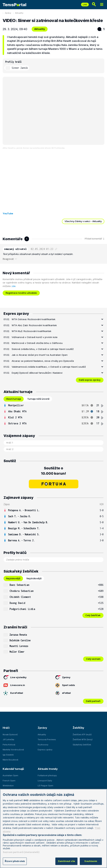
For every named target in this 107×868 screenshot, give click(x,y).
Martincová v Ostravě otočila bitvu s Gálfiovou (37, 343)
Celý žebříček (93, 615)
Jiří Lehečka (8, 739)
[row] (53, 405)
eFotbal (63, 693)
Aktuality (19, 13)
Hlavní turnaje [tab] (14, 399)
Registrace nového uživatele (21, 293)
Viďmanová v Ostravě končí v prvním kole (35, 337)
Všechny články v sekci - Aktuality (83, 221)
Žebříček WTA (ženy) (83, 739)
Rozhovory (43, 745)
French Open (9, 781)
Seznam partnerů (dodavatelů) (21, 852)
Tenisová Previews (47, 739)
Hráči (6, 728)
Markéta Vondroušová (13, 750)
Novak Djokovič (10, 735)
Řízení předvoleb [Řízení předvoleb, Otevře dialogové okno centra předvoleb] (15, 861)
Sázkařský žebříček (82, 745)
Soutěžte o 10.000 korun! (53, 471)
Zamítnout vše (66, 861)
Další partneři (93, 701)
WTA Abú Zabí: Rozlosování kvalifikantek (34, 325)
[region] (53, 828)
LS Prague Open (45, 786)
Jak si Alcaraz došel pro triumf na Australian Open (40, 355)
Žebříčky (78, 728)
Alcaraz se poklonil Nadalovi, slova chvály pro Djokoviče (43, 361)
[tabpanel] (53, 414)
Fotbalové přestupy (47, 775)
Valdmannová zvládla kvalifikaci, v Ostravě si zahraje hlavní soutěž (49, 367)
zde (14, 286)
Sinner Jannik (20, 68)
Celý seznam (93, 659)
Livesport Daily (45, 781)
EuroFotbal (13, 693)
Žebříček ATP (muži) (82, 735)
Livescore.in (14, 685)
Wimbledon (8, 786)
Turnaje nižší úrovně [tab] (38, 399)
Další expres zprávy (90, 380)
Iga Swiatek (8, 755)
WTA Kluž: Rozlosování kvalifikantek (31, 331)
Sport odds (65, 685)
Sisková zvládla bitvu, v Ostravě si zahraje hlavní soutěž (43, 349)
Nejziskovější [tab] (13, 578)
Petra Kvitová (9, 745)
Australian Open (10, 775)
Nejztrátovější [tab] (34, 578)
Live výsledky (15, 677)
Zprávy (8, 13)
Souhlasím (91, 861)
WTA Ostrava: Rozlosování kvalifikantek (34, 319)
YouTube (8, 213)
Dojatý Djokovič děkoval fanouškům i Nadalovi (37, 373)
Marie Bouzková (10, 760)
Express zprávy (45, 750)
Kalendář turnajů (13, 769)
